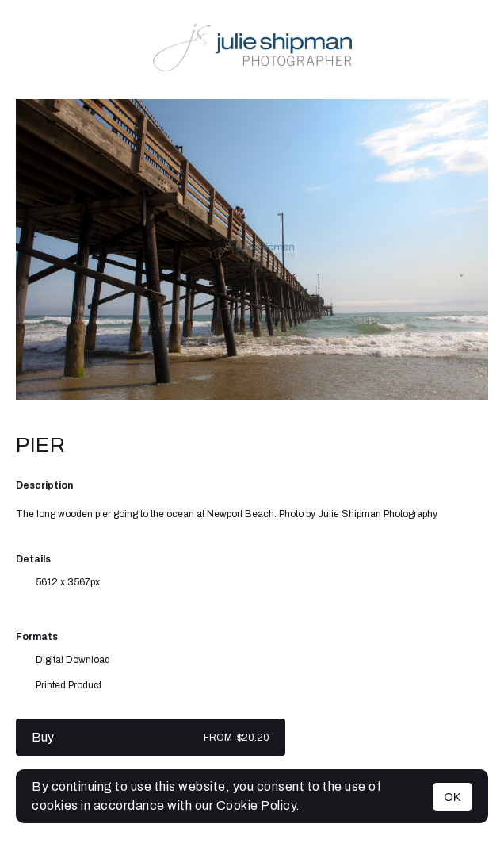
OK (452, 797)
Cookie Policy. (258, 805)
